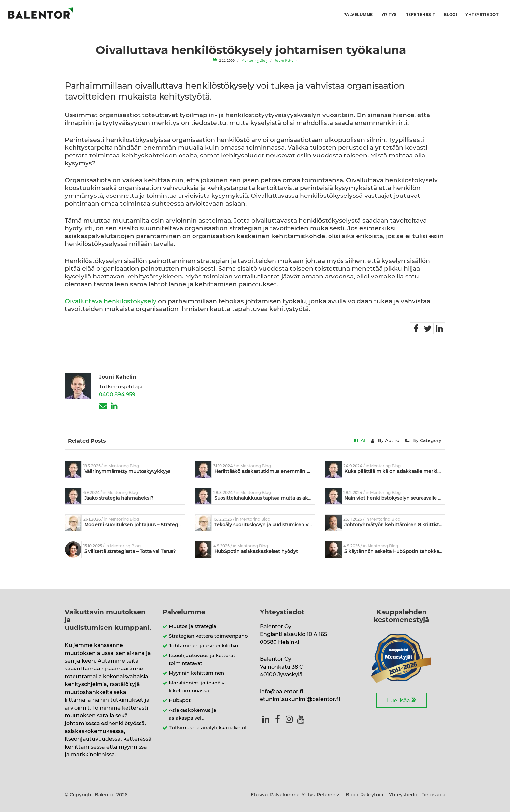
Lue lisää (402, 700)
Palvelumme (358, 15)
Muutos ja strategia (193, 626)
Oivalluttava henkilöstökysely (111, 301)
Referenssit (420, 15)
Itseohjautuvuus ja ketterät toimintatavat (202, 660)
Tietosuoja (433, 795)
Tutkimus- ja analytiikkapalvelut (208, 728)
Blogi (450, 15)
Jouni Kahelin (286, 60)
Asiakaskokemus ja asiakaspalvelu (193, 714)
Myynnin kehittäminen (196, 673)
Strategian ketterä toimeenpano (208, 636)
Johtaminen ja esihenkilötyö (204, 646)
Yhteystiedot (482, 15)
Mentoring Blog (254, 60)
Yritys (389, 15)
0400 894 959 (117, 395)
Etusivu (259, 795)
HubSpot (180, 701)
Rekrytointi (374, 795)
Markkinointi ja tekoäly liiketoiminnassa (197, 687)
